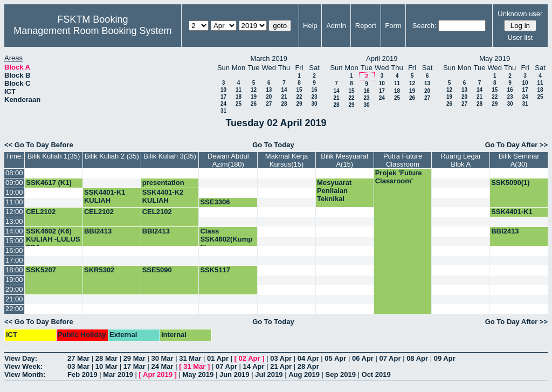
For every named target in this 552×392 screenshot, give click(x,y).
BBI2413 (98, 231)
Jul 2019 (269, 374)
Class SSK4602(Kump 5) (226, 239)
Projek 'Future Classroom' (399, 177)
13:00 (14, 221)
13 (269, 90)
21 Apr (281, 366)
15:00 (14, 241)
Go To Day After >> (516, 145)
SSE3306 (215, 202)
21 (284, 97)
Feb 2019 (82, 374)
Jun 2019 (234, 374)
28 (284, 104)
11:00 (14, 202)
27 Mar (78, 358)
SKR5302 (99, 270)
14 (284, 90)
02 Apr (250, 358)
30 (314, 104)
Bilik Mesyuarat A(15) (344, 160)
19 (254, 97)
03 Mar (78, 366)
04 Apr (308, 358)
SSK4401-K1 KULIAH (105, 196)
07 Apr (390, 358)
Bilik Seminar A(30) (519, 160)
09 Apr (445, 358)
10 (223, 90)
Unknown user (520, 14)
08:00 (14, 173)
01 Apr (218, 358)
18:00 (14, 270)
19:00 (14, 280)
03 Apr (281, 358)
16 (314, 90)
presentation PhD (163, 187)
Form (393, 26)
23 (314, 97)
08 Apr (417, 358)
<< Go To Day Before (39, 145)
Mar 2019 (118, 374)
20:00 (14, 289)
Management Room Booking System (92, 31)
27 (269, 104)
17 (223, 97)
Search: (425, 26)
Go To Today (273, 145)
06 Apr (363, 358)
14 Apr (254, 366)
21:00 (14, 299)
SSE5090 (157, 270)
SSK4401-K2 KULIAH (163, 196)
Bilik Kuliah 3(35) (170, 156)
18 (239, 97)
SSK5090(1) (510, 183)
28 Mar (106, 358)
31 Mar (190, 358)
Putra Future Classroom (403, 160)
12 (254, 90)
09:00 (14, 183)
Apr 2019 (158, 374)
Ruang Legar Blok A (461, 160)
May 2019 (198, 374)
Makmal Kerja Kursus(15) (287, 160)
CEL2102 (41, 212)
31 (223, 111)
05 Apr (335, 358)
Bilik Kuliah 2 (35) (112, 156)
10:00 (14, 192)
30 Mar (162, 358)
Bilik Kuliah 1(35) (54, 156)
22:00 (14, 309)
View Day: (21, 358)
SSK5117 (215, 270)
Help (310, 26)
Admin (336, 26)
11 (239, 90)
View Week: (23, 366)
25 (239, 104)
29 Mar (134, 358)
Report (366, 26)
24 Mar (162, 366)
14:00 (14, 231)
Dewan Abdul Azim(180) (228, 160)
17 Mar (134, 366)
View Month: (25, 374)
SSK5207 (41, 270)
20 (269, 97)
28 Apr (308, 366)
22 (299, 97)
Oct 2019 (376, 374)
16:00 (14, 250)
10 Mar (106, 366)
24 (223, 104)
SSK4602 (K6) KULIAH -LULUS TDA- (53, 239)
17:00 (14, 260)
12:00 (14, 212)
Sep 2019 (341, 374)
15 (299, 90)
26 (254, 104)
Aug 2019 (304, 374)
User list (520, 37)
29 (299, 104)
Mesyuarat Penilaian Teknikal (334, 191)
